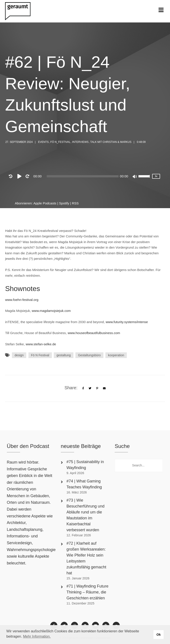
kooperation (116, 355)
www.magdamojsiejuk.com (51, 311)
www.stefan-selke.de (41, 344)
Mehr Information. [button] (37, 636)
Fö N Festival (40, 355)
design (19, 355)
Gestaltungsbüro (89, 355)
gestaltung (64, 355)
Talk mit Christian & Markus (111, 142)
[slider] (83, 176)
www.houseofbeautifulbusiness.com (94, 333)
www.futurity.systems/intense (127, 322)
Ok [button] (158, 635)
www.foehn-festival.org (22, 300)
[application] (83, 176)
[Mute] (135, 177)
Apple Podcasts (45, 203)
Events (43, 142)
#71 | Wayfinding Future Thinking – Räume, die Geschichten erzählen (88, 592)
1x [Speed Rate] (156, 176)
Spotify (64, 203)
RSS (75, 203)
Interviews (80, 142)
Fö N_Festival (60, 142)
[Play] (20, 176)
